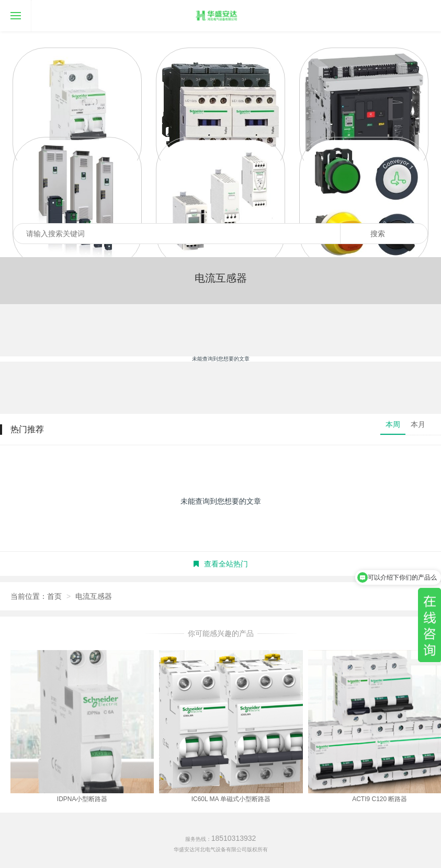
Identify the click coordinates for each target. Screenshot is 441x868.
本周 (393, 424)
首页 (54, 596)
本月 (418, 424)
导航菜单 (10, 8)
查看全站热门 (221, 564)
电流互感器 (94, 596)
